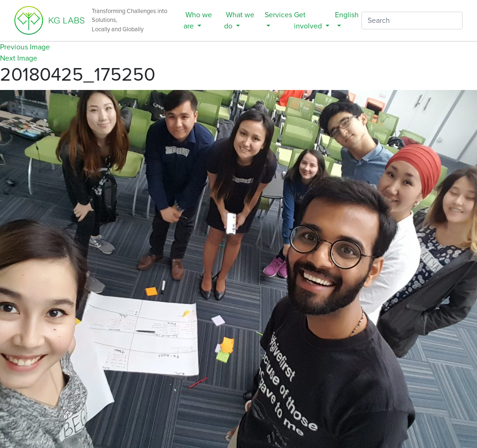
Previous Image (25, 47)
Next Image (19, 58)
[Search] (412, 21)
